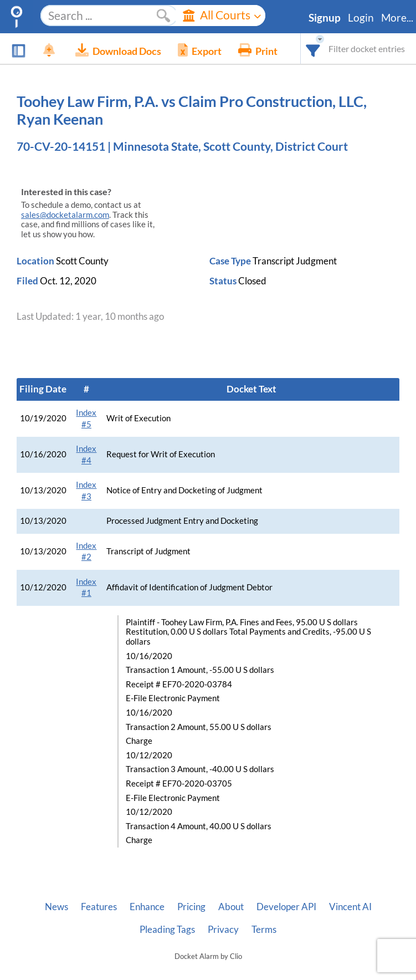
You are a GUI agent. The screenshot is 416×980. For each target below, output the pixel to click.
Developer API (286, 907)
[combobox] (313, 49)
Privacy (223, 930)
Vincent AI (350, 907)
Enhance (147, 907)
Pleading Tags (167, 930)
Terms (264, 930)
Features (99, 907)
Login (361, 18)
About (231, 907)
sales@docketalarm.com (65, 215)
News (57, 907)
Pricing (191, 907)
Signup (325, 18)
